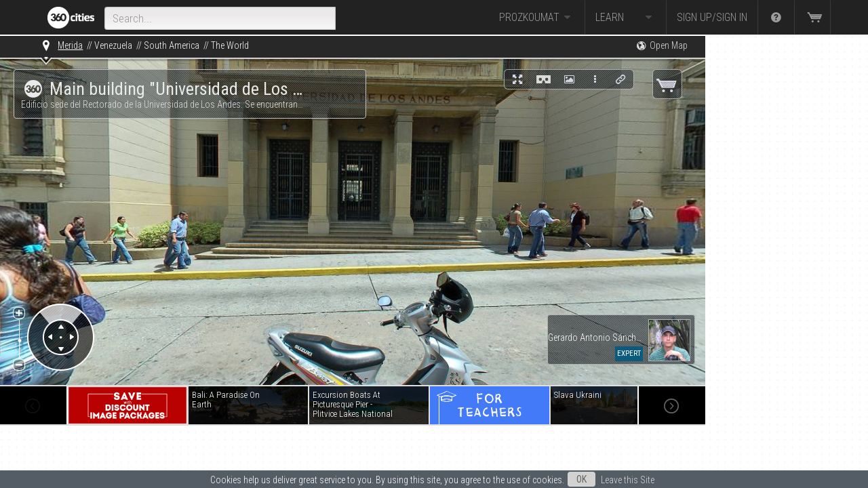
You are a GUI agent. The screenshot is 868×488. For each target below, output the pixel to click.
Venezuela (113, 45)
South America (172, 45)
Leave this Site (628, 480)
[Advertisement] (773, 239)
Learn (626, 18)
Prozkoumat (537, 18)
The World (230, 45)
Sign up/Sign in (712, 17)
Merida (70, 45)
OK (581, 479)
